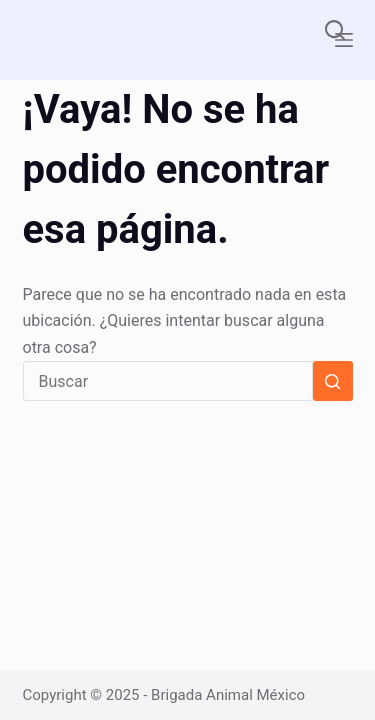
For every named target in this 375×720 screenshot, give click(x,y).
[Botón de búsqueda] (333, 381)
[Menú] (344, 40)
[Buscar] (335, 30)
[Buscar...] (168, 381)
